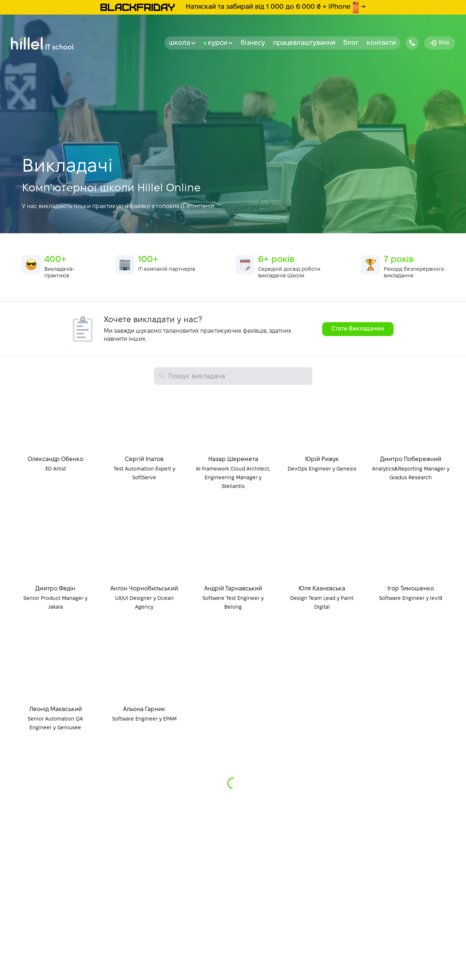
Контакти (381, 43)
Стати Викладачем (358, 329)
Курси (220, 43)
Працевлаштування (304, 43)
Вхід (439, 43)
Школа (182, 43)
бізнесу (253, 43)
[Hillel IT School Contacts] (412, 43)
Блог (351, 43)
